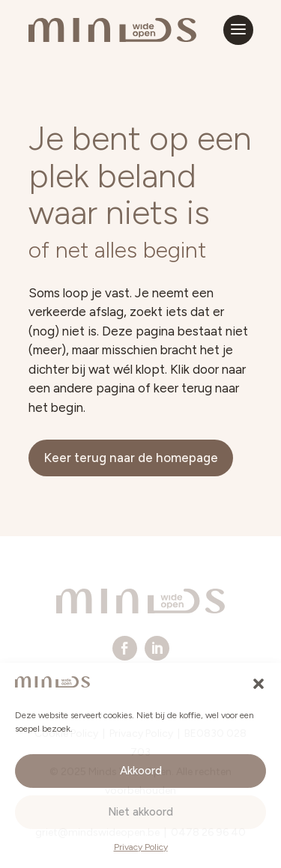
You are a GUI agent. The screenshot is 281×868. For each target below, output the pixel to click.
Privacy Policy (141, 847)
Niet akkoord (140, 812)
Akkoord (141, 771)
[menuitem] (125, 648)
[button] (259, 684)
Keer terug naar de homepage (131, 458)
